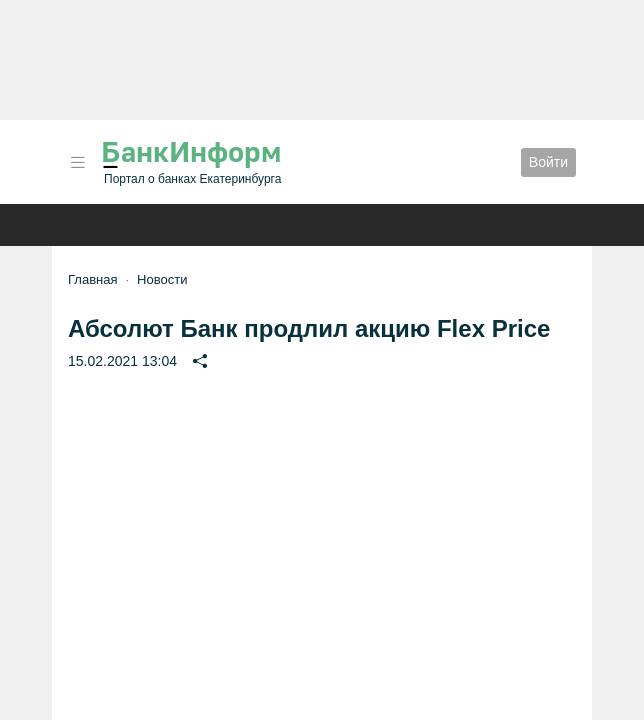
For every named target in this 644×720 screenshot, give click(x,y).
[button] (78, 162)
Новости (162, 279)
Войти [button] (548, 162)
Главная (92, 279)
